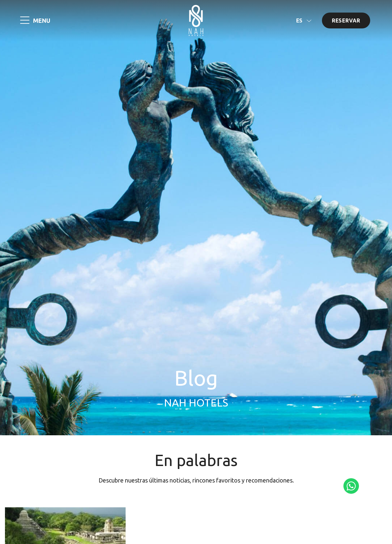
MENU (42, 20)
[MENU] (25, 21)
